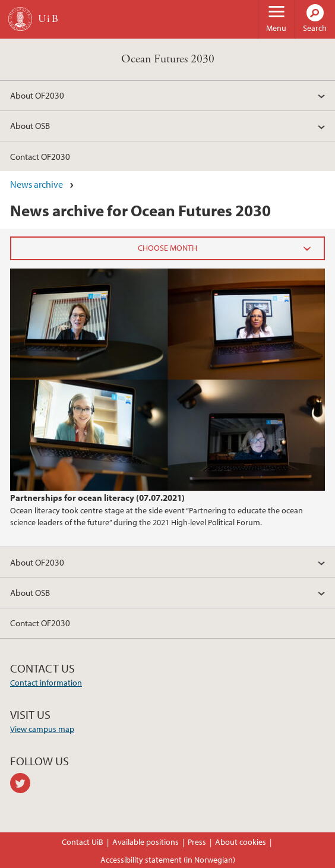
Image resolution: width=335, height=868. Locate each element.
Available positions (146, 842)
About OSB (30, 125)
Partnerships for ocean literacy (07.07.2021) (97, 497)
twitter (22, 783)
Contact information (46, 683)
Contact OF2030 (40, 156)
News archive (37, 184)
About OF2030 (37, 95)
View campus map (42, 729)
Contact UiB (83, 842)
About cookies (241, 842)
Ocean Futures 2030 (168, 59)
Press (197, 842)
